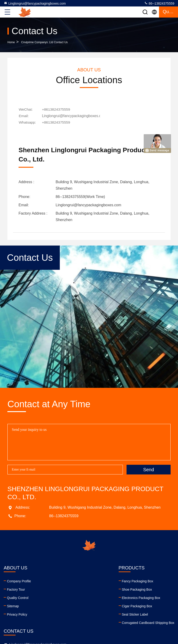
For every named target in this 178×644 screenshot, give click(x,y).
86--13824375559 (159, 3)
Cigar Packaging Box (54, 605)
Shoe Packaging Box (54, 589)
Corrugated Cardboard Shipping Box (65, 622)
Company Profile (19, 580)
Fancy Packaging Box (55, 580)
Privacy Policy (17, 614)
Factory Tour (16, 589)
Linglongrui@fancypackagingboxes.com (35, 3)
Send (149, 469)
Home (11, 42)
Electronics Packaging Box (58, 597)
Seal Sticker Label (52, 614)
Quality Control (18, 597)
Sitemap (13, 605)
